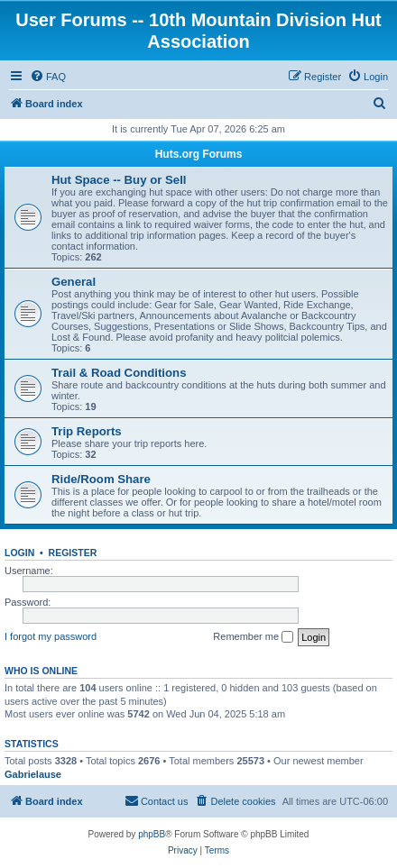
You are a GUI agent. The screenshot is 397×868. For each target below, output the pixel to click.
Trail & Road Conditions (119, 373)
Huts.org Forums (199, 154)
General (74, 282)
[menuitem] (48, 77)
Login (19, 553)
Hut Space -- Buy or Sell (119, 180)
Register (73, 553)
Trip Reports (87, 431)
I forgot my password (51, 636)
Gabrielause (33, 774)
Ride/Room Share (101, 479)
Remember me (253, 637)
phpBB (152, 834)
